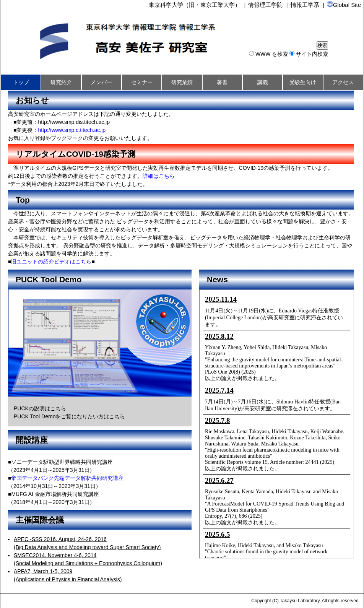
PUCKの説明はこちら (40, 408)
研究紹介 (61, 82)
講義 (263, 82)
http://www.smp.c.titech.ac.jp (72, 130)
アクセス (343, 82)
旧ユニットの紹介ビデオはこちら (51, 262)
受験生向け (303, 82)
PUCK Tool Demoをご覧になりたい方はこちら (69, 416)
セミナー (142, 82)
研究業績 (182, 82)
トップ (21, 82)
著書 (222, 82)
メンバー (101, 82)
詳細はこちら (159, 176)
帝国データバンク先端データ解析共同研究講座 (67, 478)
